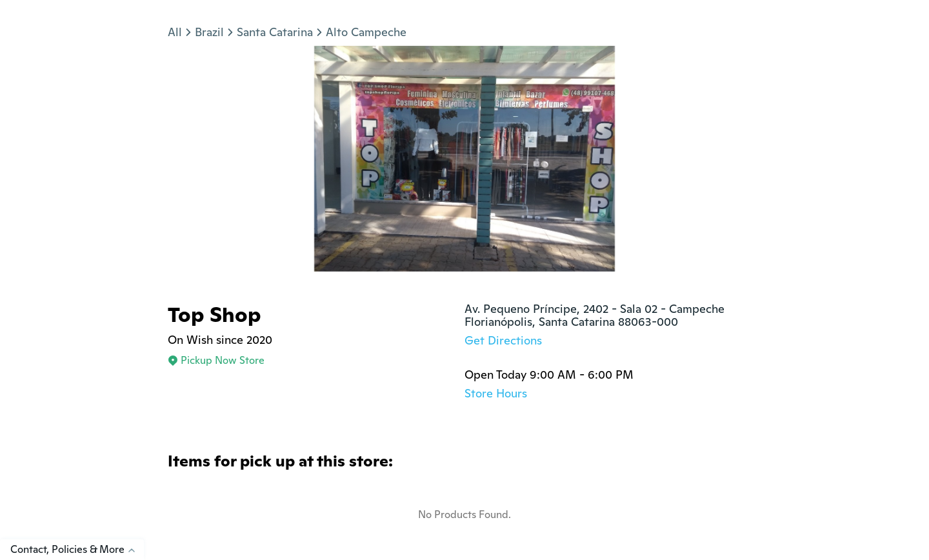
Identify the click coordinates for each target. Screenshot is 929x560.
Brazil (209, 32)
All (175, 32)
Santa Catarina (275, 32)
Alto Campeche (366, 32)
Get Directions (503, 340)
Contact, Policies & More (77, 549)
